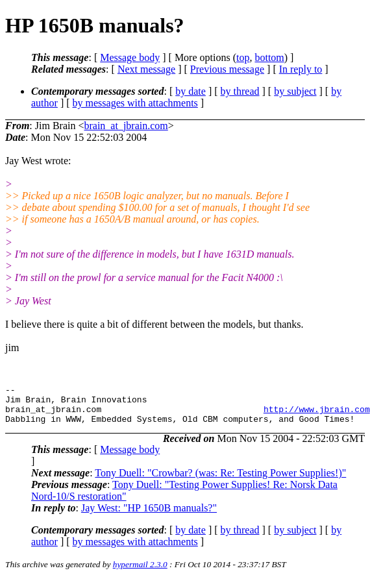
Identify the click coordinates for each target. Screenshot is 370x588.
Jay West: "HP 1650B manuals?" (149, 516)
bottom (269, 57)
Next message (146, 69)
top (243, 57)
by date (191, 91)
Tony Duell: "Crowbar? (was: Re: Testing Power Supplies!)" (220, 481)
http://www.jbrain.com (317, 415)
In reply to (301, 69)
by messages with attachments (135, 103)
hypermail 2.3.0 (140, 572)
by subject (295, 91)
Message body (130, 57)
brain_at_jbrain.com (126, 126)
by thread (240, 91)
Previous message (227, 69)
